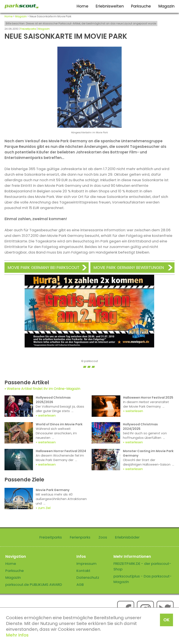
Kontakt (83, 571)
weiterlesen (47, 415)
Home (83, 6)
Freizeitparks (28, 29)
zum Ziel (44, 508)
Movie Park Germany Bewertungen (129, 268)
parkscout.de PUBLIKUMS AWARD (34, 585)
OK (166, 620)
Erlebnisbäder (127, 537)
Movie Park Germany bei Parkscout (44, 268)
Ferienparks (80, 537)
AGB (80, 585)
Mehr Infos (17, 635)
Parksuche (141, 6)
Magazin (166, 6)
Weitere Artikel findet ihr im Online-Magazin (44, 389)
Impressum (87, 564)
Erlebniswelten (110, 6)
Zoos (103, 537)
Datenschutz (88, 577)
